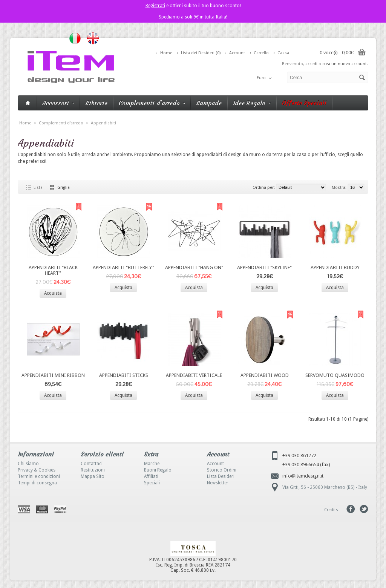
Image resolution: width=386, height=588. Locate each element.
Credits (331, 510)
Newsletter (218, 483)
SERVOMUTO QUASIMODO (335, 375)
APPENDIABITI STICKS (124, 375)
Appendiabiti (103, 123)
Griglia (64, 188)
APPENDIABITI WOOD (265, 375)
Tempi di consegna (37, 483)
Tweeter (364, 509)
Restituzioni (93, 470)
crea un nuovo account (345, 64)
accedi (311, 64)
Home (166, 53)
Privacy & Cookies (37, 470)
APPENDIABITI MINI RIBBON (53, 375)
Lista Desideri (221, 476)
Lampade (209, 103)
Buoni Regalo (158, 470)
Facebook (351, 509)
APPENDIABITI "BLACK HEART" (53, 270)
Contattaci (92, 464)
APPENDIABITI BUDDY (335, 267)
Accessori (58, 103)
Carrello (261, 53)
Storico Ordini (222, 470)
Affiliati (151, 476)
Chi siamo (28, 464)
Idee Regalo (252, 103)
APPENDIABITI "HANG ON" (194, 267)
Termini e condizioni (39, 476)
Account (237, 53)
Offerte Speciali (304, 103)
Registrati (155, 6)
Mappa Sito (93, 476)
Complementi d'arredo (152, 103)
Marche (152, 464)
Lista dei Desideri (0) (201, 53)
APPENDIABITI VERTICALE (194, 375)
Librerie (96, 103)
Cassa (283, 53)
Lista (38, 188)
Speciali (152, 483)
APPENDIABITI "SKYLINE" (264, 267)
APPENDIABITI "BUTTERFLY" (123, 267)
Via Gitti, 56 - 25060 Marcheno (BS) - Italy (325, 487)
